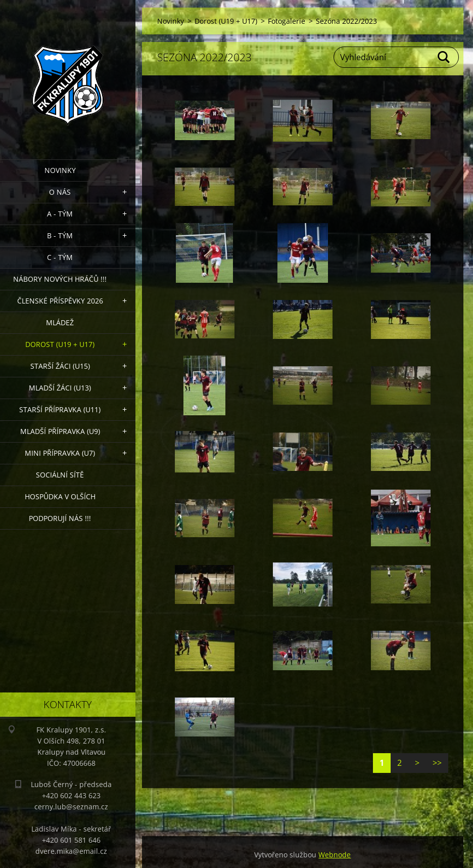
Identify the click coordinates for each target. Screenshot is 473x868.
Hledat (444, 57)
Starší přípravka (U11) (60, 409)
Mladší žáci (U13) (60, 388)
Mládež (60, 322)
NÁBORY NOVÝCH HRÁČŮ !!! (60, 279)
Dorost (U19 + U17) (60, 344)
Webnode (335, 855)
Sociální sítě (60, 475)
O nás (60, 192)
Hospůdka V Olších (60, 496)
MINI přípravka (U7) (60, 453)
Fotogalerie (287, 21)
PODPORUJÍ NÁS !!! (60, 518)
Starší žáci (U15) (60, 366)
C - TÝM (60, 257)
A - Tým (60, 214)
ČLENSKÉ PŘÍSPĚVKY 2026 (60, 301)
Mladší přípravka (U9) (60, 431)
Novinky (60, 170)
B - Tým (60, 235)
